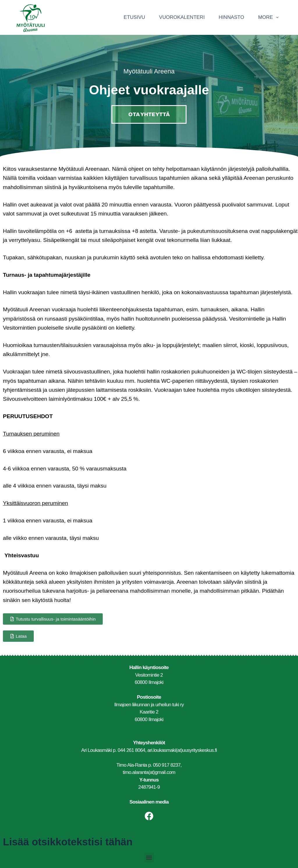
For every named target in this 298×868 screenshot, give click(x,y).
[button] (149, 857)
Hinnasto (231, 17)
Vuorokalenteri (182, 17)
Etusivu (134, 17)
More (269, 17)
